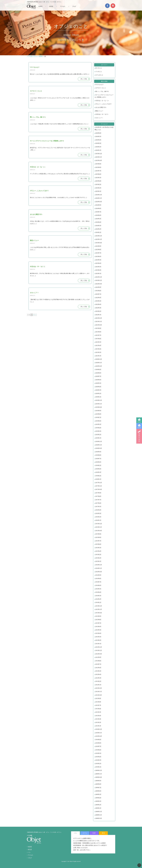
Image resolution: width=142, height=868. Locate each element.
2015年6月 (98, 544)
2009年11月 (99, 774)
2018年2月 (98, 476)
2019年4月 (98, 428)
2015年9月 (98, 534)
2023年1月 (98, 274)
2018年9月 (98, 452)
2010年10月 (99, 736)
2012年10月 (99, 654)
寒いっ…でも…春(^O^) (102, 91)
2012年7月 (98, 664)
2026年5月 (98, 137)
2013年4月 (98, 633)
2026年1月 (98, 150)
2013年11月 (99, 609)
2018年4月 (98, 469)
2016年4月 (98, 510)
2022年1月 (98, 315)
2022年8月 (98, 291)
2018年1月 (98, 479)
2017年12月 (99, 483)
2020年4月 (98, 387)
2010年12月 (99, 729)
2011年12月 (99, 688)
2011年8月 (98, 702)
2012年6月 (98, 668)
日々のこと (99, 68)
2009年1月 (98, 808)
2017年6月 (98, 503)
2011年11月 (99, 692)
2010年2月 (98, 764)
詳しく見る (84, 79)
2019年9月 (98, 411)
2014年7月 (98, 582)
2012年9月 (98, 657)
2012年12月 (99, 647)
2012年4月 (98, 674)
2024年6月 (98, 215)
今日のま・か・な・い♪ (102, 101)
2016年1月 (98, 520)
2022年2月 (98, 311)
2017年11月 (99, 486)
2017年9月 (98, 493)
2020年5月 (98, 383)
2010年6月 (98, 750)
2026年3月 (98, 143)
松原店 (139, 422)
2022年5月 (98, 301)
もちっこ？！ (99, 118)
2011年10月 (99, 695)
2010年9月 (98, 740)
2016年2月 (98, 517)
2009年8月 (98, 784)
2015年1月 (98, 561)
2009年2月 (98, 805)
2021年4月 (98, 345)
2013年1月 (98, 644)
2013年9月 (98, 616)
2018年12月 (99, 442)
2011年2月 (98, 722)
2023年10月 (99, 243)
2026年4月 (98, 140)
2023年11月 (99, 239)
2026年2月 (98, 147)
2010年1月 (98, 767)
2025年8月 (98, 167)
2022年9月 (98, 287)
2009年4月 (98, 798)
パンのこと (99, 72)
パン (29, 852)
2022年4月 (98, 304)
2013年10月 (99, 613)
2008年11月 (99, 815)
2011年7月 (98, 705)
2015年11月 (99, 527)
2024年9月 (98, 205)
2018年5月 (98, 465)
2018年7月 (98, 459)
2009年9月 (98, 781)
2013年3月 (98, 637)
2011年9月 (98, 699)
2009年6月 (98, 791)
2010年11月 (99, 733)
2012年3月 (98, 678)
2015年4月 (98, 551)
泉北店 (139, 428)
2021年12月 (99, 318)
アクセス (63, 6)
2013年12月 (99, 606)
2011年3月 (98, 719)
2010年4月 (98, 757)
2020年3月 (98, 390)
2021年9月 (98, 328)
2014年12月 (99, 565)
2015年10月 (99, 531)
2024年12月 (99, 195)
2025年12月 (99, 154)
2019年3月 (98, 431)
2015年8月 (98, 537)
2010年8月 (98, 743)
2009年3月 (98, 801)
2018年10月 (99, 448)
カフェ (85, 833)
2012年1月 (98, 685)
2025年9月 (98, 164)
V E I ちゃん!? (99, 85)
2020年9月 (98, 370)
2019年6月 (98, 421)
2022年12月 (99, 277)
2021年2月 (98, 352)
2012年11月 (99, 650)
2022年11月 (99, 280)
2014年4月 (98, 592)
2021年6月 (98, 339)
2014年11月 (99, 568)
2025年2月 (98, 188)
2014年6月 (98, 585)
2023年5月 (98, 260)
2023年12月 (99, 236)
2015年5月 (98, 548)
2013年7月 (98, 623)
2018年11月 (99, 445)
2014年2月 (98, 599)
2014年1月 (98, 602)
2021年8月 (98, 332)
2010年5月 (98, 753)
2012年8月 (98, 661)
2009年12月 (99, 770)
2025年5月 (98, 178)
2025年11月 (99, 157)
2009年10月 (99, 777)
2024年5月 (98, 219)
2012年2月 (98, 681)
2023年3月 (98, 267)
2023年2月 (98, 270)
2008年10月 (99, 818)
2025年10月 (99, 160)
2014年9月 (98, 575)
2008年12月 (99, 812)
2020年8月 (98, 373)
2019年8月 (98, 414)
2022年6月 (98, 298)
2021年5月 (98, 342)
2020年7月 (98, 376)
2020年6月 (98, 380)
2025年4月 (98, 181)
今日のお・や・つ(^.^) (102, 114)
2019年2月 (98, 435)
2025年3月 (98, 185)
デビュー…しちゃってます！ (104, 104)
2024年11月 (99, 198)
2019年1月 (98, 438)
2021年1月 (98, 356)
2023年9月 (98, 246)
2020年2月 (98, 394)
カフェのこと (99, 75)
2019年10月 (99, 407)
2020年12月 (99, 359)
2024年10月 (99, 202)
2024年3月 (98, 226)
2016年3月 (98, 513)
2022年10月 (99, 284)
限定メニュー (99, 111)
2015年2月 (98, 558)
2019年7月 (98, 417)
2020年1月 (98, 397)
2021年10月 (99, 325)
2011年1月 (98, 726)
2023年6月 (98, 256)
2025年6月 (98, 174)
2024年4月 (98, 222)
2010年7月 (98, 746)
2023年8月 (98, 250)
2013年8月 (98, 620)
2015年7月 (98, 541)
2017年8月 (98, 496)
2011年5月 (98, 712)
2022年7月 (98, 294)
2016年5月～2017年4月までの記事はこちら (104, 128)
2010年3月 (98, 760)
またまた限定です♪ (101, 107)
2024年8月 (98, 208)
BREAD (139, 436)
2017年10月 (99, 489)
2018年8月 (98, 455)
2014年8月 (98, 579)
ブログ (74, 6)
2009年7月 (98, 788)
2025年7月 (98, 171)
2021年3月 (98, 349)
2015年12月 (99, 524)
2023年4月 (98, 263)
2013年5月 (98, 630)
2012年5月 (98, 671)
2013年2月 (98, 640)
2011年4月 (98, 716)
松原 (94, 833)
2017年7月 (98, 500)
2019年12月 (99, 400)
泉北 (103, 833)
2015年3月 (98, 555)
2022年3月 (98, 308)
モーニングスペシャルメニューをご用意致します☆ (104, 96)
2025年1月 (98, 191)
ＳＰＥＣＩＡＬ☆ (101, 88)
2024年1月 (98, 232)
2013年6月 (98, 627)
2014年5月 (98, 589)
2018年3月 (98, 472)
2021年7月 (98, 335)
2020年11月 (99, 363)
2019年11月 (99, 404)
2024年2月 (98, 229)
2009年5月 (98, 794)
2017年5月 (98, 507)
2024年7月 (98, 212)
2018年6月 (98, 462)
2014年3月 (98, 596)
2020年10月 (99, 366)
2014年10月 (99, 572)
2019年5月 (98, 424)
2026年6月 (98, 133)
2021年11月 (99, 322)
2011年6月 (98, 709)
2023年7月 (98, 253)
